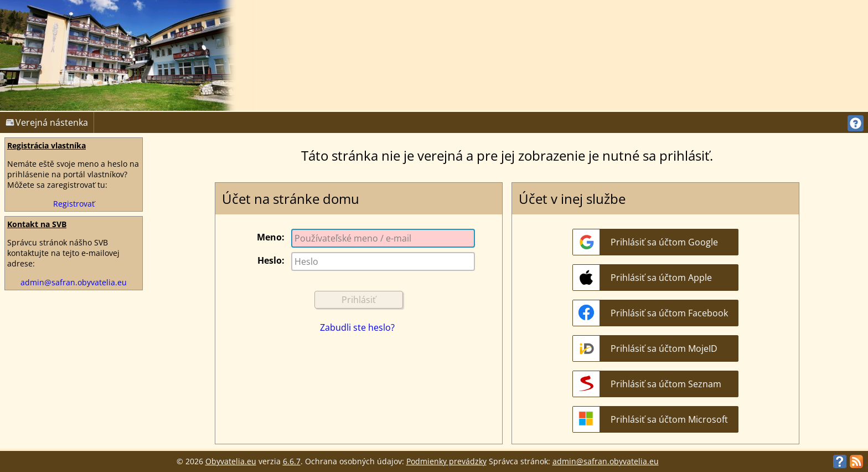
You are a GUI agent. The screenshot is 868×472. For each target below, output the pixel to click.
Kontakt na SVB (37, 224)
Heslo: (271, 260)
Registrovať (74, 204)
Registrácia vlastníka (46, 145)
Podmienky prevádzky (446, 461)
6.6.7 (292, 461)
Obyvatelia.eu (231, 461)
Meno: (271, 237)
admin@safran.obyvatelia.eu (74, 282)
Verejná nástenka (47, 122)
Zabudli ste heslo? (357, 327)
